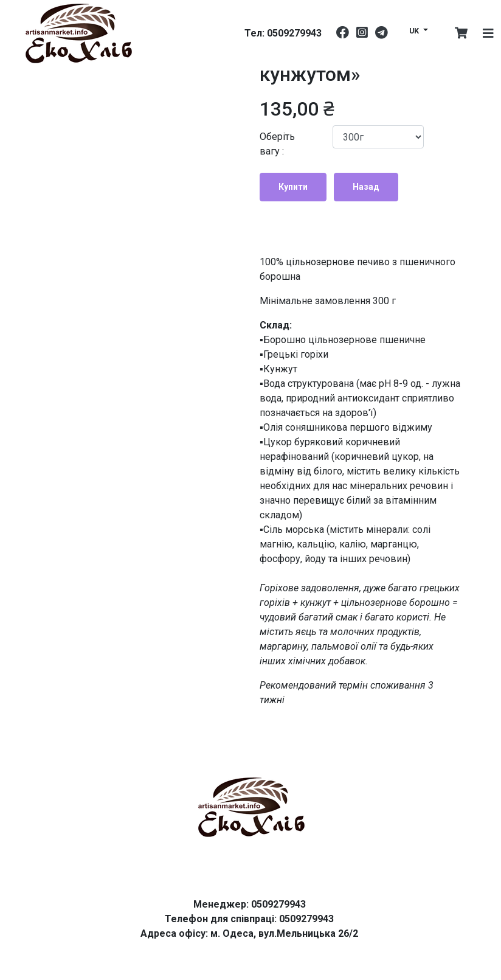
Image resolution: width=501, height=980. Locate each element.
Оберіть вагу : (277, 144)
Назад (366, 187)
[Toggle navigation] (488, 33)
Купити (293, 187)
